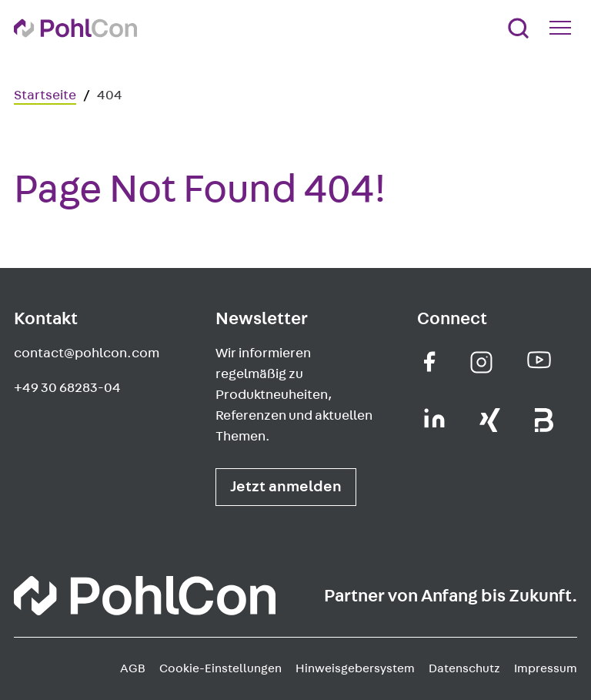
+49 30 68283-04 (67, 388)
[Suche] (518, 28)
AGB (133, 668)
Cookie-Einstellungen (220, 668)
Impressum (546, 668)
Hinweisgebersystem (355, 668)
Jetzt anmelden (286, 487)
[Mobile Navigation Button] (563, 28)
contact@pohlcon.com (87, 353)
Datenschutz (464, 668)
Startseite (45, 95)
